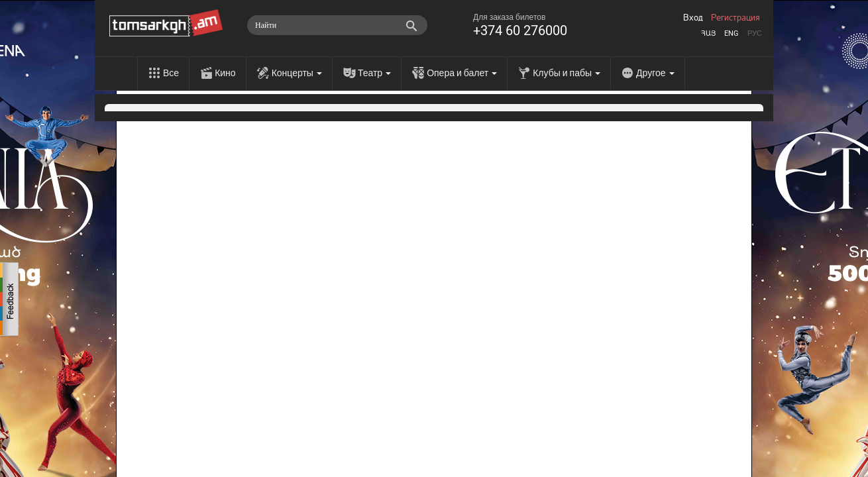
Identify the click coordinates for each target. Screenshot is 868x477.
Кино (225, 73)
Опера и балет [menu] (462, 73)
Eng (732, 33)
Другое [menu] (655, 73)
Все (171, 73)
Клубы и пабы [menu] (567, 73)
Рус (755, 33)
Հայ (708, 33)
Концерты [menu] (297, 73)
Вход (693, 18)
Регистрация (735, 18)
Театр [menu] (374, 73)
